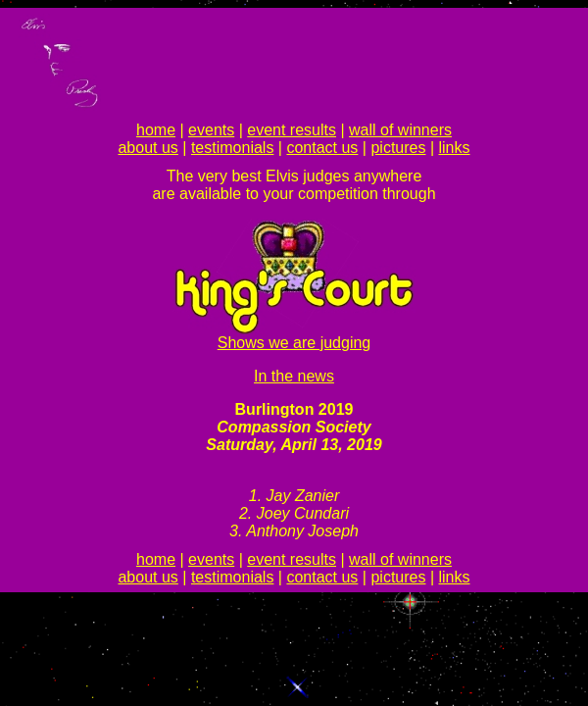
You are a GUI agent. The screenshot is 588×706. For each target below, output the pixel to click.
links (455, 148)
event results (292, 130)
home (156, 130)
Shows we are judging (294, 343)
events (211, 130)
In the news (294, 376)
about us (147, 148)
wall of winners (400, 130)
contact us (322, 148)
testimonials (232, 148)
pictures (398, 148)
